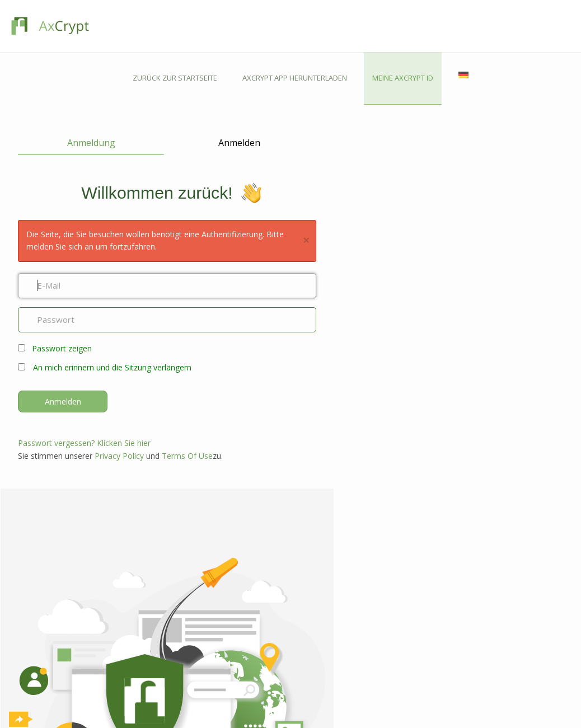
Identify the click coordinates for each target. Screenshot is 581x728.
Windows (203, 576)
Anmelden (211, 91)
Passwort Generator (326, 689)
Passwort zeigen (62, 297)
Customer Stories (322, 714)
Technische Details (324, 701)
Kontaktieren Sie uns (221, 663)
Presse (93, 701)
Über (91, 663)
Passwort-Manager (113, 614)
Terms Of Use (187, 405)
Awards (95, 689)
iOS (194, 614)
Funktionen (100, 576)
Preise (93, 627)
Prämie (94, 588)
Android (202, 601)
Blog (302, 663)
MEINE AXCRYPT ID (496, 26)
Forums (201, 676)
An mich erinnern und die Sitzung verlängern (112, 316)
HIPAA (304, 599)
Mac (195, 588)
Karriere (96, 676)
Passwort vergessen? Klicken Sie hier (84, 392)
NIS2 (301, 625)
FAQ (195, 689)
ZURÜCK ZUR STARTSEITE (268, 26)
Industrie (308, 676)
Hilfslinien (204, 701)
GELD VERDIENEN (432, 558)
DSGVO (306, 612)
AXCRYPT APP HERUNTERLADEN (388, 26)
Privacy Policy (119, 405)
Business (97, 601)
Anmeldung (81, 91)
